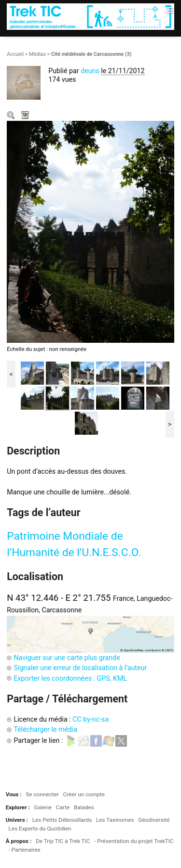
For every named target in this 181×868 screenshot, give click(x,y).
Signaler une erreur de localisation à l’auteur (80, 668)
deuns (90, 71)
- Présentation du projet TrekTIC (134, 841)
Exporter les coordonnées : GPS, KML (70, 678)
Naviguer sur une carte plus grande (67, 658)
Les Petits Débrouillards (62, 820)
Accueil (15, 54)
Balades (84, 807)
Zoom (12, 116)
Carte (63, 807)
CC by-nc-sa (90, 719)
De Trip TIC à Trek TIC (63, 841)
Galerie (43, 807)
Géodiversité (154, 820)
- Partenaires (25, 850)
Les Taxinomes (115, 820)
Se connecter (42, 794)
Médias (37, 54)
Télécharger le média (26, 116)
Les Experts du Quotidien (40, 829)
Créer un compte (84, 794)
